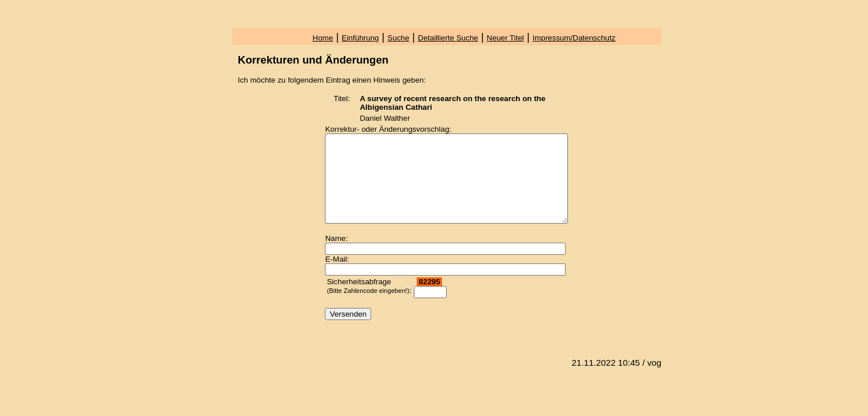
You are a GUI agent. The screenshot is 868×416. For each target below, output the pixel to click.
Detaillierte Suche (448, 38)
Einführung (360, 38)
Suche (398, 38)
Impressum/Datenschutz (574, 38)
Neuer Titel (505, 38)
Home (323, 38)
